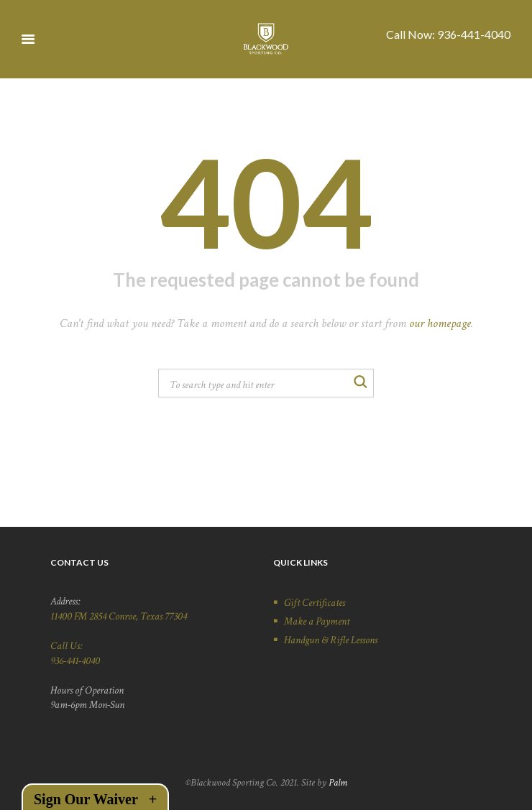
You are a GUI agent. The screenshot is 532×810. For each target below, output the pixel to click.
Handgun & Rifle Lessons (331, 640)
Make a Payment (317, 621)
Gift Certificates (315, 602)
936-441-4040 (474, 34)
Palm (338, 783)
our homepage (440, 323)
